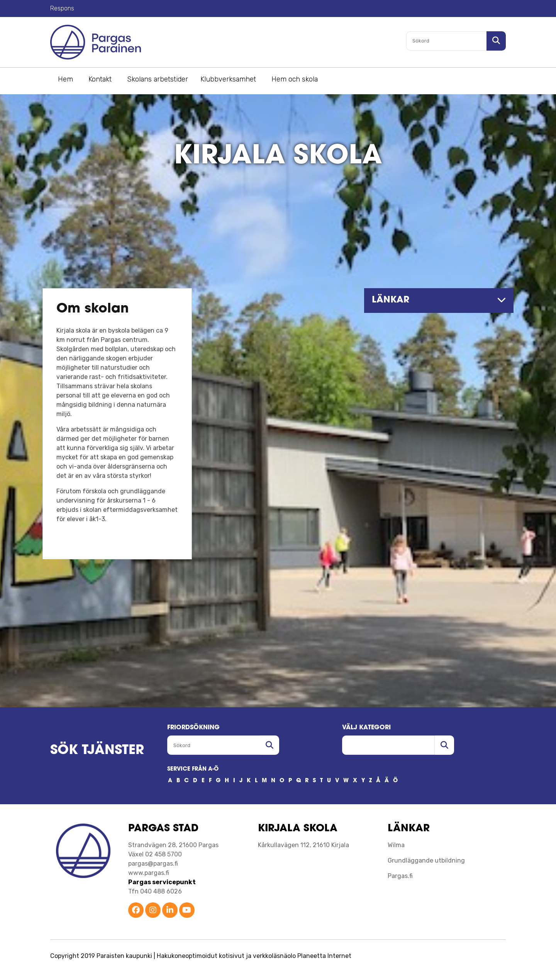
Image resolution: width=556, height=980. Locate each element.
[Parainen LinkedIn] (170, 911)
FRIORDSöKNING (193, 728)
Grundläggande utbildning (426, 860)
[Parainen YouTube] (187, 911)
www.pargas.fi (149, 873)
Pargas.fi (400, 876)
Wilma (396, 845)
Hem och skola (295, 79)
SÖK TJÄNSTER (97, 751)
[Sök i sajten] (496, 41)
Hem (65, 79)
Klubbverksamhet (228, 79)
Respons (62, 8)
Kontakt (100, 79)
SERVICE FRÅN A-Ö (193, 769)
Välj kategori (366, 728)
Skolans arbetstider (158, 79)
